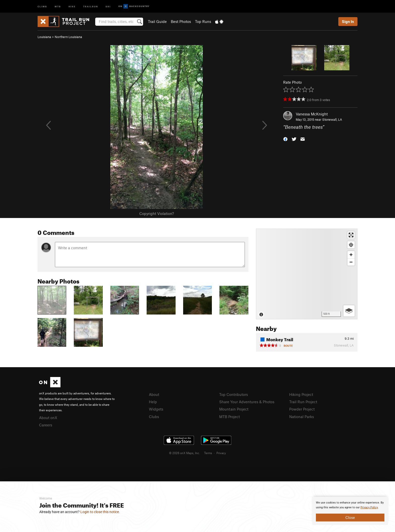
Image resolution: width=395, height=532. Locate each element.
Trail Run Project (303, 402)
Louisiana (44, 37)
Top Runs (203, 21)
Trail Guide (157, 21)
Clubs (154, 417)
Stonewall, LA (332, 119)
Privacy (221, 453)
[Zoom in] (351, 255)
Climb (42, 6)
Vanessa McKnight (312, 114)
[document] (350, 511)
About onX (48, 418)
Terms (208, 453)
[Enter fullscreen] (351, 235)
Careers (46, 425)
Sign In (348, 21)
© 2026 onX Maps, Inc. (184, 453)
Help (153, 402)
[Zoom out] (351, 262)
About (154, 394)
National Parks (302, 417)
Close (350, 517)
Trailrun (91, 6)
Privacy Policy (369, 507)
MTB (58, 6)
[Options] (349, 311)
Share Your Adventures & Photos (247, 402)
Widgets (156, 409)
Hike (72, 6)
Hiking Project (301, 394)
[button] (285, 139)
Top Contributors (234, 394)
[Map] (307, 274)
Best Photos (181, 21)
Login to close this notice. (100, 512)
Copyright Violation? (157, 213)
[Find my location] (351, 245)
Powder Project (302, 409)
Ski (108, 6)
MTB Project (229, 417)
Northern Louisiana (68, 37)
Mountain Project (234, 409)
